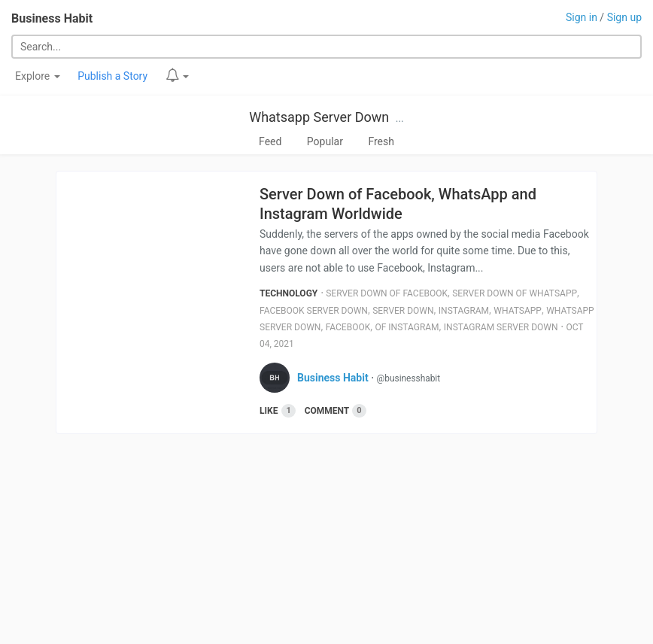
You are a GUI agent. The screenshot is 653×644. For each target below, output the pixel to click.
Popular (325, 141)
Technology (289, 293)
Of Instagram (407, 327)
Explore (38, 76)
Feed (270, 141)
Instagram (464, 311)
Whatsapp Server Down (319, 117)
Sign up (624, 17)
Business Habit (52, 18)
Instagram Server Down (501, 327)
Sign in (582, 17)
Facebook (348, 327)
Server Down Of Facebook (387, 293)
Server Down (403, 311)
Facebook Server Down (314, 311)
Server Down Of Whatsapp (515, 293)
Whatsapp (518, 311)
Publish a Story (112, 76)
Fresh (381, 141)
